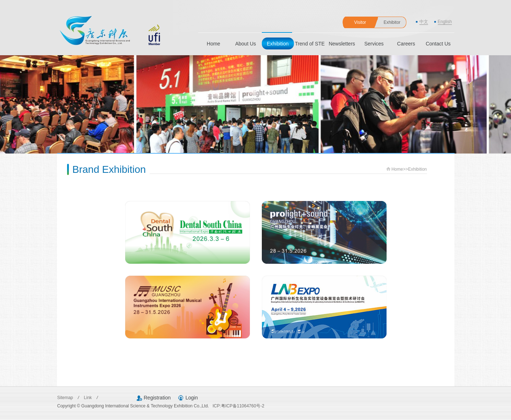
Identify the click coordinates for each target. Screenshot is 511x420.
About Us (246, 44)
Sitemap (66, 398)
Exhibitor (392, 22)
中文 (424, 22)
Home (213, 44)
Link (89, 398)
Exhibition (278, 44)
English (445, 22)
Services (374, 44)
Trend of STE (310, 44)
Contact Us (438, 44)
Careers (406, 44)
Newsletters (342, 44)
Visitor (360, 22)
